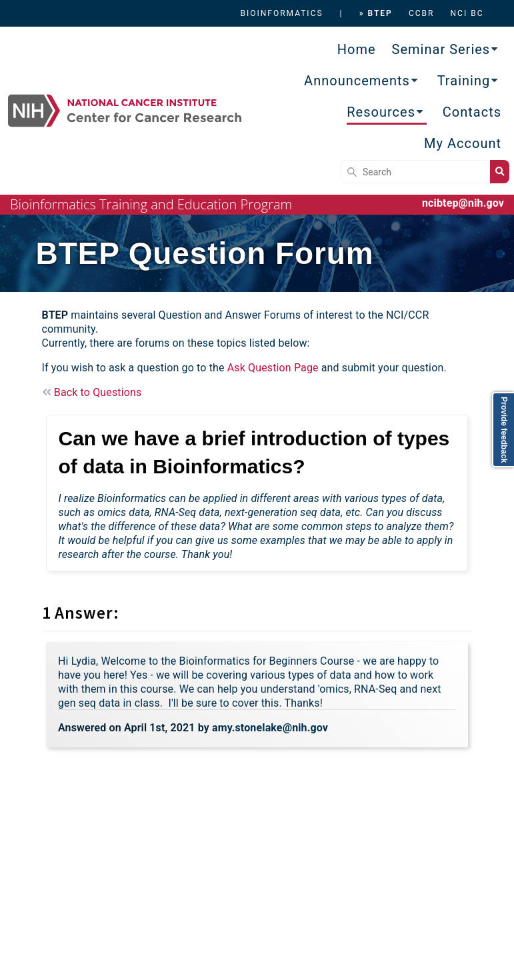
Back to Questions (92, 392)
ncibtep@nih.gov (463, 203)
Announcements (357, 81)
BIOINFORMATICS (281, 13)
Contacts (472, 112)
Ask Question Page (273, 368)
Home (357, 49)
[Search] (415, 172)
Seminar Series (441, 49)
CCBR (422, 13)
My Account (463, 143)
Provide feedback (504, 430)
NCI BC (467, 13)
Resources (381, 112)
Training (464, 81)
